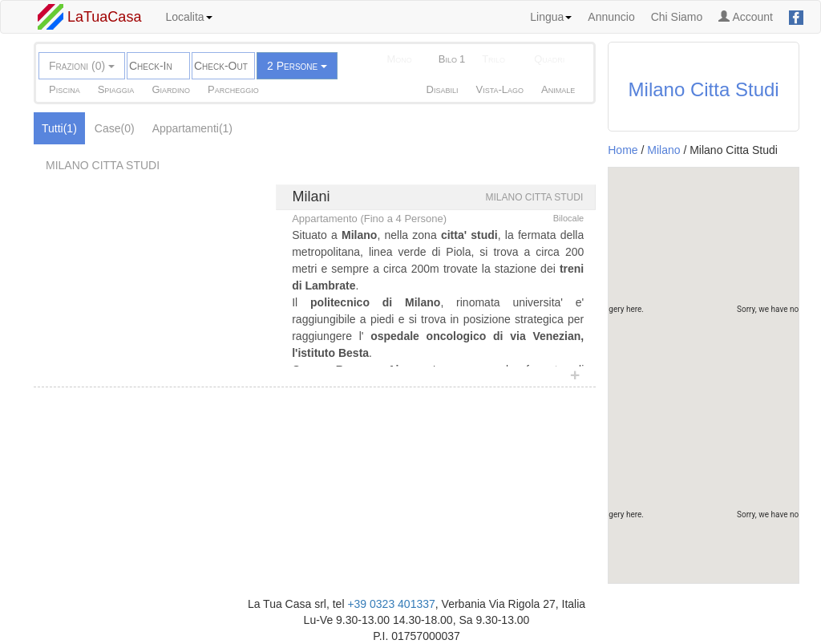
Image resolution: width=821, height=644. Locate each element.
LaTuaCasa (89, 17)
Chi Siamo (677, 17)
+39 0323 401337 (391, 604)
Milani (311, 196)
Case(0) (115, 128)
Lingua (551, 17)
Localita (188, 17)
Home (623, 150)
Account (746, 17)
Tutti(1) (59, 128)
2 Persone (297, 66)
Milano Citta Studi (704, 89)
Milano (663, 150)
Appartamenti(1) (192, 128)
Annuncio (611, 17)
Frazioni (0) (82, 66)
